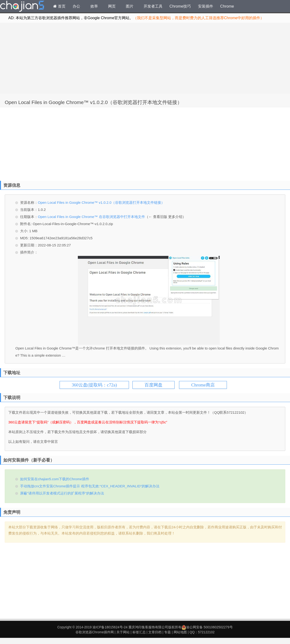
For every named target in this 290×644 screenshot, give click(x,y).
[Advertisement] (145, 58)
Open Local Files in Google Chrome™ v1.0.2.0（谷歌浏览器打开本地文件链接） (93, 102)
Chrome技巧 (180, 6)
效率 (94, 6)
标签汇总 (139, 632)
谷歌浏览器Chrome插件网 (95, 632)
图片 (130, 6)
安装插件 (206, 6)
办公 (76, 6)
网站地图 (180, 632)
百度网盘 (154, 385)
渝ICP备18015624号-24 (110, 627)
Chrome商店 (203, 385)
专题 (167, 632)
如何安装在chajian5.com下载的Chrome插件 (55, 479)
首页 (59, 6)
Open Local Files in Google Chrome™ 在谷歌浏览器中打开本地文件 (91, 217)
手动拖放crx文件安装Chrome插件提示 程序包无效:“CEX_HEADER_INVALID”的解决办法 (90, 486)
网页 (112, 6)
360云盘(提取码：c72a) (94, 385)
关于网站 (123, 632)
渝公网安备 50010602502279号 (207, 627)
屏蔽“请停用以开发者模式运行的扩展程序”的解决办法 (62, 493)
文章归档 (155, 632)
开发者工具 (153, 6)
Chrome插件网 (22, 7)
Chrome (227, 6)
